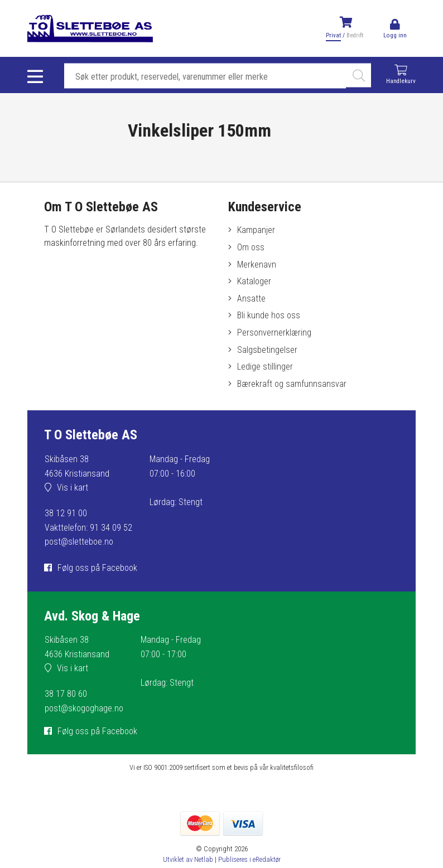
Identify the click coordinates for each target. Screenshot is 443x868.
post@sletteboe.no (79, 542)
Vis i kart (73, 488)
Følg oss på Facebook (97, 568)
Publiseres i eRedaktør (249, 859)
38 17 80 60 (66, 694)
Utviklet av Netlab (188, 859)
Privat (333, 35)
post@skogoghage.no (84, 708)
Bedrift (355, 35)
